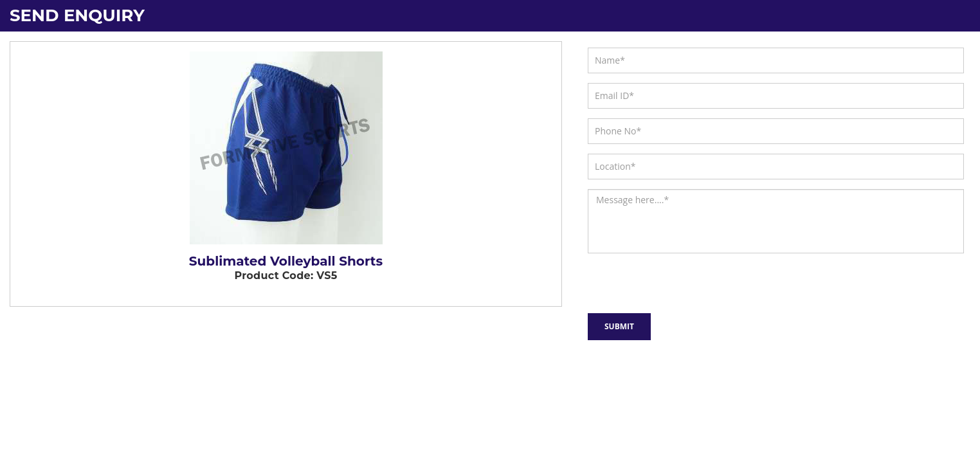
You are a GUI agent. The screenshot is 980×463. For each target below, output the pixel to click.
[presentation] (656, 281)
